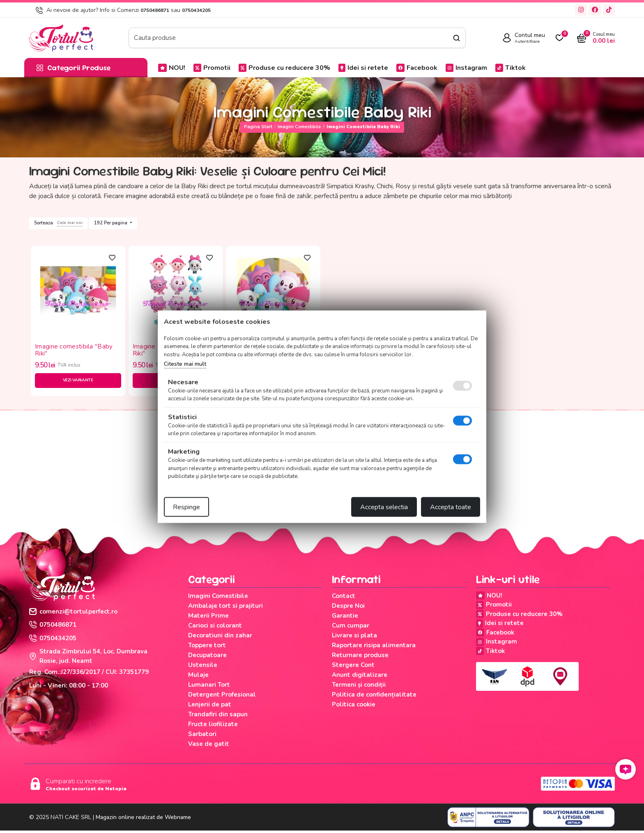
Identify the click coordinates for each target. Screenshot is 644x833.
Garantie (345, 618)
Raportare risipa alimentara (374, 648)
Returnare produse (360, 658)
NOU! (172, 68)
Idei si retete (363, 68)
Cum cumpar (351, 628)
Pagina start (258, 127)
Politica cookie (354, 707)
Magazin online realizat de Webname (143, 820)
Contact (344, 598)
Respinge (186, 507)
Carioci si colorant (215, 628)
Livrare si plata (354, 638)
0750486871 (155, 10)
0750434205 (196, 10)
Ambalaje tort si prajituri (225, 608)
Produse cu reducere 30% (284, 68)
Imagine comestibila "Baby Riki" (74, 350)
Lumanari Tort (209, 687)
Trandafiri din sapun (218, 717)
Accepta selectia (384, 507)
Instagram (466, 68)
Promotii (212, 68)
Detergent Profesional (222, 697)
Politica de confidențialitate (374, 697)
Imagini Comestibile (299, 127)
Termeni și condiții (359, 687)
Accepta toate (451, 507)
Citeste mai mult (185, 364)
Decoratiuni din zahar (220, 638)
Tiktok (511, 68)
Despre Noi (348, 608)
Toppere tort (207, 648)
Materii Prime (208, 618)
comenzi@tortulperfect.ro (73, 614)
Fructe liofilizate (213, 727)
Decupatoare (207, 658)
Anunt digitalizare (360, 677)
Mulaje (198, 677)
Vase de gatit (209, 746)
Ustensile (203, 667)
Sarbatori (202, 736)
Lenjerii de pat (210, 707)
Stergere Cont (353, 667)
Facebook (417, 68)
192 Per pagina (111, 223)
